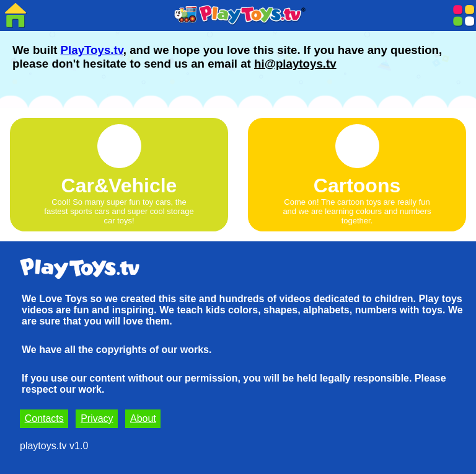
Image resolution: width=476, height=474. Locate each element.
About (143, 418)
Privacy (97, 418)
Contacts (44, 418)
